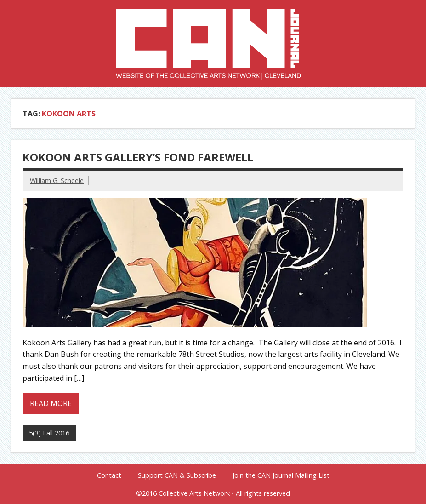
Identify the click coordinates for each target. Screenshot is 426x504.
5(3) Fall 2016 (49, 433)
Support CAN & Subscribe (177, 475)
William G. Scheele (57, 180)
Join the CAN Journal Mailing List (281, 475)
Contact (109, 475)
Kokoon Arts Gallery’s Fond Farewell (138, 157)
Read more (51, 403)
